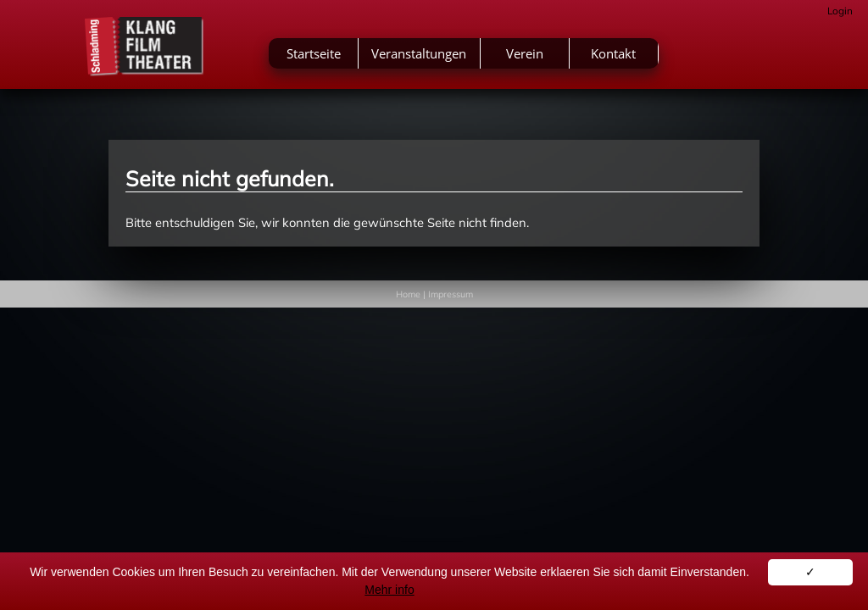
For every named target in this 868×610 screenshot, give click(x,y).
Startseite (400, 58)
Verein (611, 58)
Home (408, 294)
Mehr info (389, 590)
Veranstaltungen (506, 58)
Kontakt (701, 58)
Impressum (451, 294)
